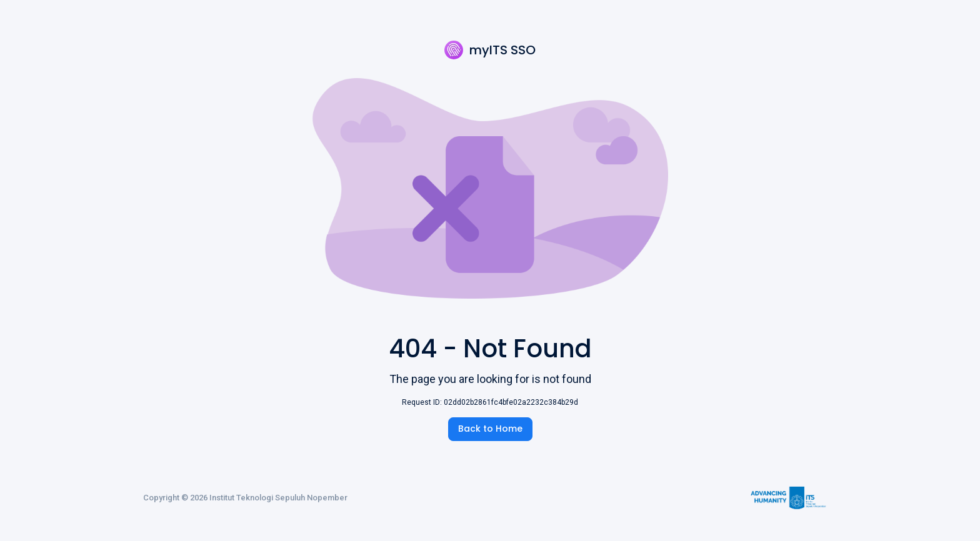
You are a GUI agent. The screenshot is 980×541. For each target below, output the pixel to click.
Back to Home (490, 429)
